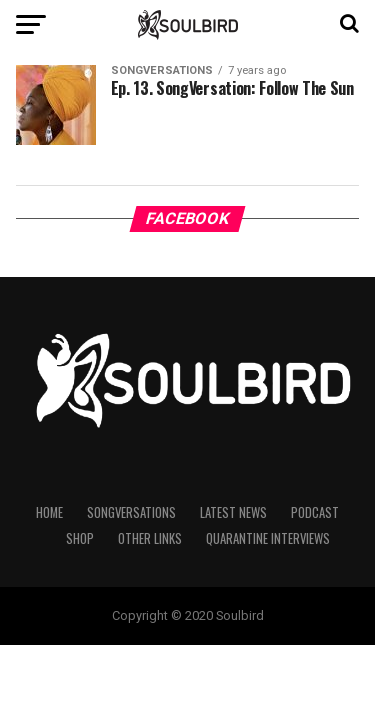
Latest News (233, 512)
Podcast (315, 512)
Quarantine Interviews (268, 538)
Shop (80, 538)
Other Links (150, 538)
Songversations (131, 512)
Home (49, 512)
